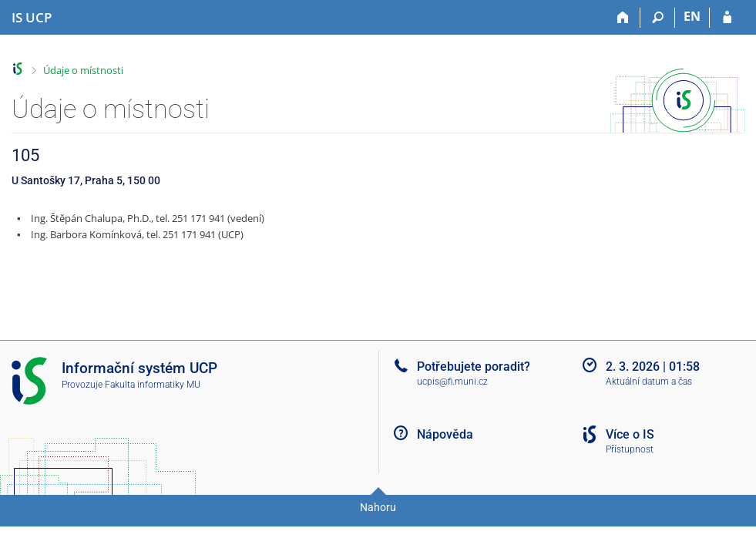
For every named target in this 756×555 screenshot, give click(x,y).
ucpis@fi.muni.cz (452, 382)
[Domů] (623, 18)
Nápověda (445, 434)
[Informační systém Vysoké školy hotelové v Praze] (32, 18)
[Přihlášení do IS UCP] (727, 18)
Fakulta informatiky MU (153, 385)
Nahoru (378, 507)
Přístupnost (630, 449)
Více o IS (630, 434)
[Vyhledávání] (658, 18)
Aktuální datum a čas (649, 382)
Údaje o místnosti (83, 70)
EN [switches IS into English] (692, 16)
